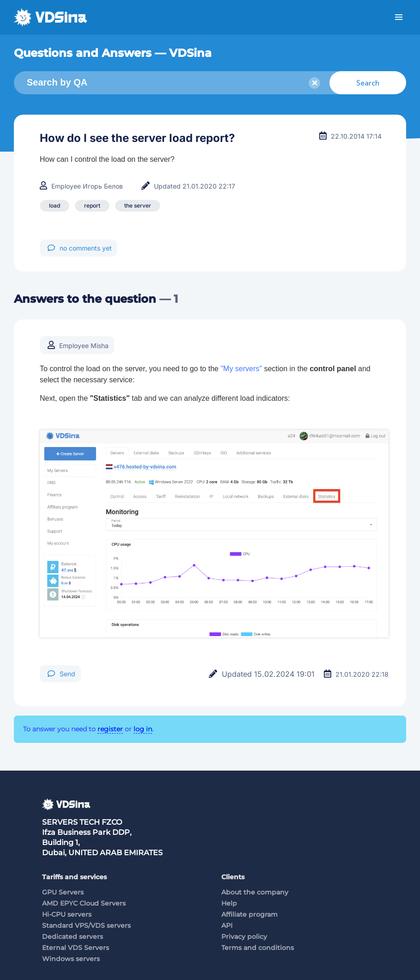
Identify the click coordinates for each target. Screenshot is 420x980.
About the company (255, 892)
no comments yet (80, 248)
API (227, 925)
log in (143, 729)
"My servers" (241, 369)
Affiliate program (250, 914)
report (92, 205)
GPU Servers (63, 892)
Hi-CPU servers (67, 914)
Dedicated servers (73, 937)
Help (229, 903)
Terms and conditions (258, 948)
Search (368, 83)
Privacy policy (244, 937)
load (55, 205)
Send (61, 674)
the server (138, 205)
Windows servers (71, 959)
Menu (399, 17)
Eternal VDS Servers (76, 948)
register (110, 729)
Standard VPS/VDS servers (86, 925)
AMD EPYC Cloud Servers (84, 903)
